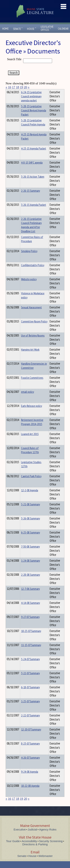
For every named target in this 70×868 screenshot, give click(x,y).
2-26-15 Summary (31, 197)
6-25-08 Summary (31, 539)
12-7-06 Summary (30, 595)
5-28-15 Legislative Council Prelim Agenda (33, 129)
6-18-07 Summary (30, 694)
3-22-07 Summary (30, 680)
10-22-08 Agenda (30, 792)
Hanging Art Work (30, 356)
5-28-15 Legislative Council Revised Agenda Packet (34, 117)
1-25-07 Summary (30, 708)
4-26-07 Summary (30, 764)
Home (5, 29)
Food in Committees (32, 384)
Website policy (29, 286)
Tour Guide (13, 848)
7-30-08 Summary (30, 553)
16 (10, 87)
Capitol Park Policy (31, 483)
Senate (18, 29)
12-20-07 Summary (31, 736)
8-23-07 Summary (30, 750)
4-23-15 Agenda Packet (34, 155)
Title (9, 92)
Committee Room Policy (34, 328)
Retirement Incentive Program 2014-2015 (32, 429)
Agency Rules (48, 836)
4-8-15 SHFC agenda (32, 169)
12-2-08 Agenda (30, 497)
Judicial (32, 836)
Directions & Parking (35, 851)
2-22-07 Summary (30, 722)
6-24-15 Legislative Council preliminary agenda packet (31, 103)
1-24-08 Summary (31, 567)
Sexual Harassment (31, 314)
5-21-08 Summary (31, 511)
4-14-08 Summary (31, 609)
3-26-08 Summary (31, 525)
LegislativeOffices (47, 28)
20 (25, 87)
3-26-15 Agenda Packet (34, 211)
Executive (20, 836)
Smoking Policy (29, 258)
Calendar (63, 29)
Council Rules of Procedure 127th (30, 457)
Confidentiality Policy (33, 272)
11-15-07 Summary (31, 652)
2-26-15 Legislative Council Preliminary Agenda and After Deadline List (31, 232)
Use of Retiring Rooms (33, 342)
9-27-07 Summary (30, 624)
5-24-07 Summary (30, 666)
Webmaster (46, 863)
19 (22, 87)
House (32, 29)
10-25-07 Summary (31, 638)
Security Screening (51, 848)
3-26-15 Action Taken (33, 183)
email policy (28, 398)
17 (14, 87)
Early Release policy (32, 413)
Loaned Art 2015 (30, 441)
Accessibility (29, 848)
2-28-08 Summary (31, 581)
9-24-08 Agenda (30, 778)
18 (17, 87)
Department (27, 92)
